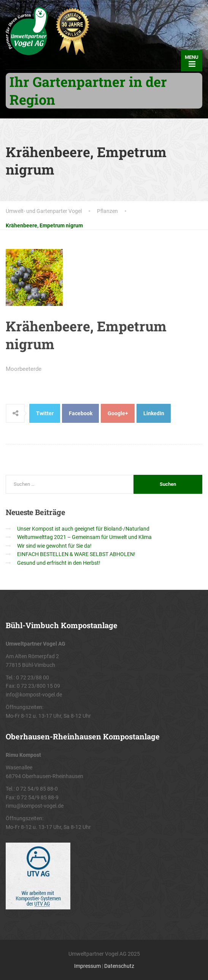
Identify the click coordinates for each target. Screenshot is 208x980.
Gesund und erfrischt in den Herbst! (59, 563)
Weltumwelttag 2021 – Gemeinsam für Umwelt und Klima (84, 537)
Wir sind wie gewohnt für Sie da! (54, 546)
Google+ (118, 413)
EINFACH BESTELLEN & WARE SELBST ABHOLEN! (76, 554)
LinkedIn (154, 413)
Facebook (81, 413)
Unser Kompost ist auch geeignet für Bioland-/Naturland (83, 529)
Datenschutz (119, 966)
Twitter (45, 413)
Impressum (87, 966)
